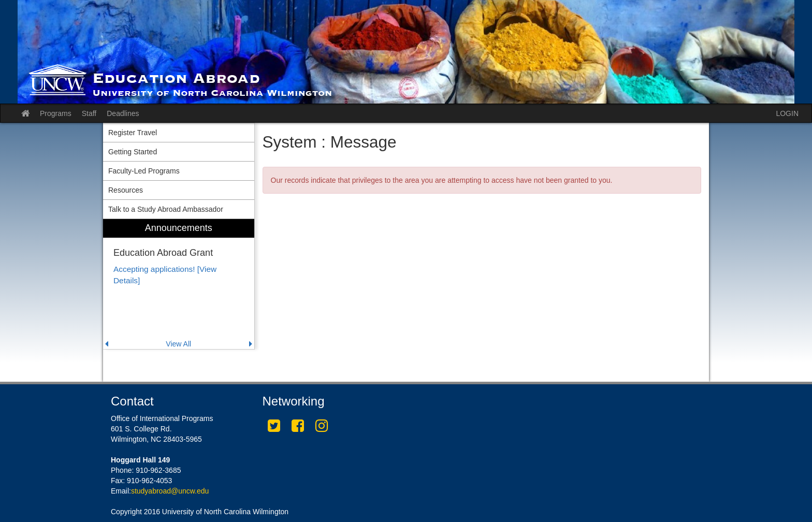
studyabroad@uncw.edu (170, 491)
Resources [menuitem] (126, 190)
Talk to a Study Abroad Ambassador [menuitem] (166, 209)
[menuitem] (179, 284)
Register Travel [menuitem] (133, 133)
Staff (89, 113)
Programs (56, 113)
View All (178, 344)
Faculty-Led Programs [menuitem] (144, 171)
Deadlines (123, 113)
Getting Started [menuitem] (133, 152)
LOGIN (787, 113)
